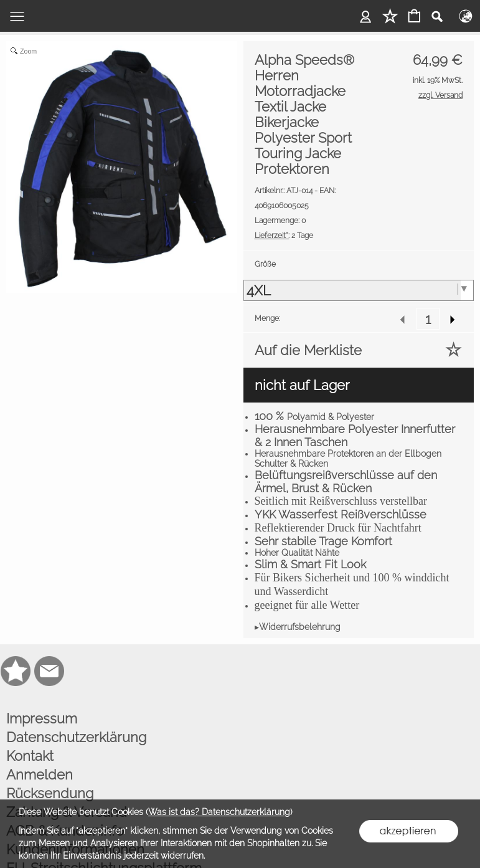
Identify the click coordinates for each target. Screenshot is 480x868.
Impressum (42, 718)
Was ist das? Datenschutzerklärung (219, 812)
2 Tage (284, 236)
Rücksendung (50, 793)
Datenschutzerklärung (76, 737)
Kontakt (30, 756)
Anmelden (40, 775)
